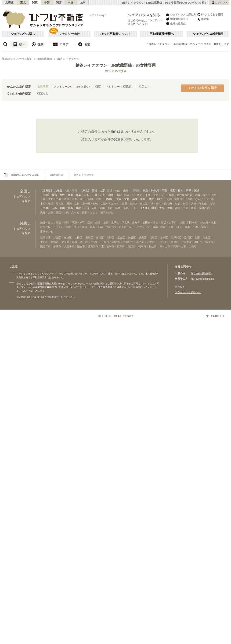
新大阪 (60, 204)
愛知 (54, 195)
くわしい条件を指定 (203, 88)
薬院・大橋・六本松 (67, 212)
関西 (59, 3)
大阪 (119, 199)
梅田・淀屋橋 (174, 199)
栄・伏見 (137, 195)
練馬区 (143, 238)
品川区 (188, 238)
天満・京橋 (73, 204)
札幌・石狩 (71, 190)
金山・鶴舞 (168, 195)
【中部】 (45, 195)
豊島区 (89, 238)
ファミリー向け (69, 34)
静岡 (70, 195)
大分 (162, 208)
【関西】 (110, 199)
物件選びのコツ (177, 19)
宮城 (94, 190)
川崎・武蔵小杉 (107, 227)
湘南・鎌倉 (159, 227)
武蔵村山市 (179, 246)
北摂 (124, 204)
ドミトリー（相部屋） (120, 86)
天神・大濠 (47, 212)
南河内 (168, 204)
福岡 (154, 208)
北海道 (9, 3)
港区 (75, 242)
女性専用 (43, 86)
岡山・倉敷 (106, 208)
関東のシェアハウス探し (17, 59)
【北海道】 (47, 190)
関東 (35, 3)
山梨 (87, 195)
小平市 (140, 242)
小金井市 (187, 242)
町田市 (198, 242)
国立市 (81, 246)
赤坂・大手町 (169, 223)
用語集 (203, 19)
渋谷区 (132, 238)
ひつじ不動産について (115, 34)
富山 (119, 195)
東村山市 (165, 246)
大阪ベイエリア (110, 204)
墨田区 (84, 242)
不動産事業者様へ (162, 34)
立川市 (175, 242)
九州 (83, 3)
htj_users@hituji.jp (202, 273)
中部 (47, 3)
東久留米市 (108, 246)
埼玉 (172, 190)
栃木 (180, 190)
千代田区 (163, 242)
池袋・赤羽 (78, 223)
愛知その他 (55, 199)
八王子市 (69, 246)
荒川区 (44, 242)
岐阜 (78, 195)
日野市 (121, 246)
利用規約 (180, 287)
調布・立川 (73, 227)
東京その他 (47, 231)
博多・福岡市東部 (201, 208)
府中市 (151, 242)
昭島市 (142, 246)
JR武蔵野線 (45, 59)
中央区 (95, 242)
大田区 (78, 238)
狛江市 (132, 246)
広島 (54, 208)
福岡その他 (107, 212)
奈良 (143, 199)
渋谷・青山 (47, 223)
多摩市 (57, 246)
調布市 (116, 242)
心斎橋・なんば (194, 199)
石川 (103, 195)
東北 (23, 3)
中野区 (110, 238)
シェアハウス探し (23, 34)
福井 (111, 195)
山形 (102, 190)
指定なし (144, 86)
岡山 (62, 208)
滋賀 (151, 199)
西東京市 (93, 246)
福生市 (153, 246)
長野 (62, 195)
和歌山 (161, 199)
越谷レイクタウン (68, 59)
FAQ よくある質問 (210, 14)
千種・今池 (152, 195)
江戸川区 (176, 238)
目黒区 (153, 238)
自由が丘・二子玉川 (52, 227)
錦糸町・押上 (208, 223)
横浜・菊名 (88, 227)
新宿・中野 (62, 223)
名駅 (126, 195)
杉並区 (57, 238)
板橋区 (68, 238)
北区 (197, 238)
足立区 (121, 238)
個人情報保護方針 (51, 297)
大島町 (193, 246)
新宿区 (100, 238)
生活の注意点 (175, 24)
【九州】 (145, 208)
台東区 (164, 238)
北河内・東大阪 (139, 204)
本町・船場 (47, 204)
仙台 (118, 190)
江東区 (207, 238)
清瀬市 (209, 242)
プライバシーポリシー (188, 292)
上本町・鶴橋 (90, 204)
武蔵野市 (128, 242)
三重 (95, 195)
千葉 (164, 190)
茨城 (197, 190)
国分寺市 (45, 246)
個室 (98, 86)
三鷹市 (105, 242)
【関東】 (137, 190)
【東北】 (85, 190)
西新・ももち (90, 212)
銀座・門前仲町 (189, 223)
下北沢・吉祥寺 (131, 223)
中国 (71, 3)
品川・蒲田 (94, 223)
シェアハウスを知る (144, 15)
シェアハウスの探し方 (181, 14)
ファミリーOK (63, 86)
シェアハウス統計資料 (208, 34)
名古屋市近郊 (184, 195)
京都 (127, 199)
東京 (145, 190)
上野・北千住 (111, 223)
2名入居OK (83, 86)
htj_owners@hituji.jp (203, 279)
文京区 (65, 242)
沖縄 (170, 208)
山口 (87, 208)
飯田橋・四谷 (150, 223)
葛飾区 (55, 242)
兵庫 (135, 199)
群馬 (189, 190)
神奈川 (155, 190)
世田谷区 (45, 238)
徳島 (70, 208)
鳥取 (78, 208)
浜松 (206, 195)
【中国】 (45, 208)
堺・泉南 (156, 204)
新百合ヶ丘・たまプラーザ (134, 227)
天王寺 (210, 199)
